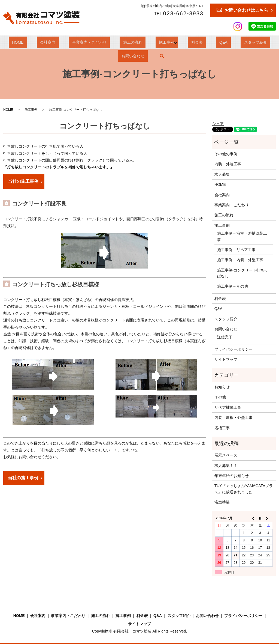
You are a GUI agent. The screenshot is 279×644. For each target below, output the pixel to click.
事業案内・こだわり (75, 42)
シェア (218, 124)
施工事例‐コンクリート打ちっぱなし (243, 273)
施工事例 (138, 42)
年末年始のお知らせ (232, 476)
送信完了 (225, 337)
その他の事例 (226, 154)
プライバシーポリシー (233, 349)
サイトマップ (226, 359)
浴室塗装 (222, 502)
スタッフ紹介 (211, 42)
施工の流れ (111, 42)
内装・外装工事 (228, 164)
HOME (17, 42)
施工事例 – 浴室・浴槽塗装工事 (242, 236)
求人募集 (222, 174)
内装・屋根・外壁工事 (233, 418)
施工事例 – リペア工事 (236, 250)
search (269, 42)
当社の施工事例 (23, 181)
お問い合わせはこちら (246, 10)
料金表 (165, 42)
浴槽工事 (222, 428)
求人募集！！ (226, 466)
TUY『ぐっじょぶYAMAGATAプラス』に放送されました (244, 489)
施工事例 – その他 (233, 286)
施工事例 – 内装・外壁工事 (240, 260)
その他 (220, 397)
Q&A (185, 42)
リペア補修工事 (228, 407)
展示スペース (226, 455)
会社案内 (40, 42)
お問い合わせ (244, 42)
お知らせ (222, 387)
